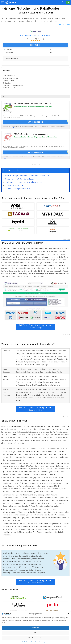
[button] (68, 614)
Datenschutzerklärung (37, 642)
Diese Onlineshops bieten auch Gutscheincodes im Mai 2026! (27, 176)
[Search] (63, 2)
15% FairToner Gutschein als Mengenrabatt (32, 134)
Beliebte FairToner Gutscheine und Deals (19, 179)
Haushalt (8, 83)
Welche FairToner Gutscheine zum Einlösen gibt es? (23, 182)
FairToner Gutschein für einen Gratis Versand (32, 104)
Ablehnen (35, 633)
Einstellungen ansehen (35, 638)
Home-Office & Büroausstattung (14, 85)
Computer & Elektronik (12, 78)
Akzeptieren (35, 628)
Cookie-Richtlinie (26, 642)
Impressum (46, 642)
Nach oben (66, 239)
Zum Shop (35, 45)
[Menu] (2, 2)
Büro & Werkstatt (10, 76)
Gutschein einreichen (68, 2)
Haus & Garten (10, 81)
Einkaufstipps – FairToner (14, 185)
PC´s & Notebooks (11, 88)
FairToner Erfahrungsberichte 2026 (17, 189)
